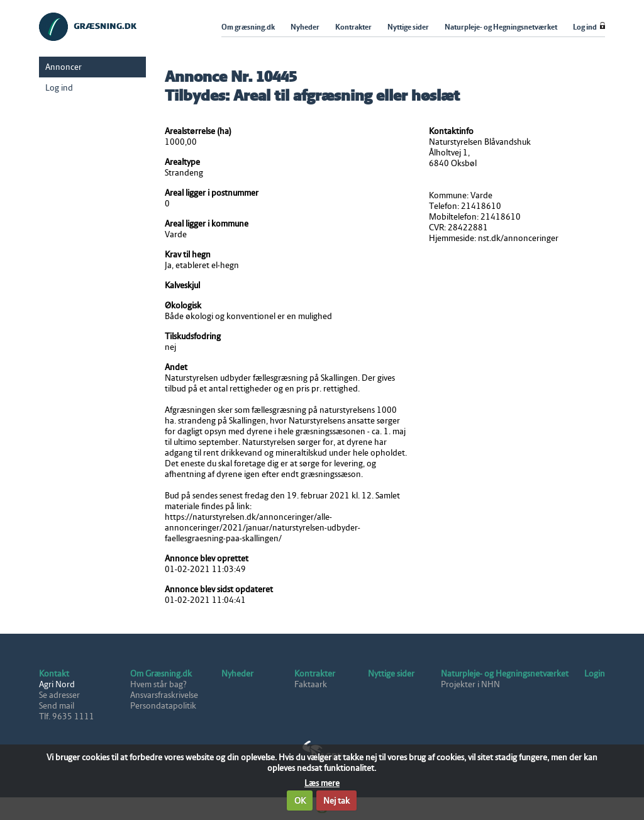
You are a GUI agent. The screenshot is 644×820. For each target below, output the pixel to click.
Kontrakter (315, 674)
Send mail (57, 706)
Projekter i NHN (470, 684)
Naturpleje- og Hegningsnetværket (505, 674)
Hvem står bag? (158, 684)
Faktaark (311, 684)
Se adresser (59, 695)
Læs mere (322, 783)
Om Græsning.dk (161, 674)
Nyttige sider (391, 674)
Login (595, 674)
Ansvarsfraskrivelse (164, 695)
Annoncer (64, 67)
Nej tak (336, 801)
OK (300, 801)
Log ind (59, 88)
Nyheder (237, 674)
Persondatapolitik (163, 706)
